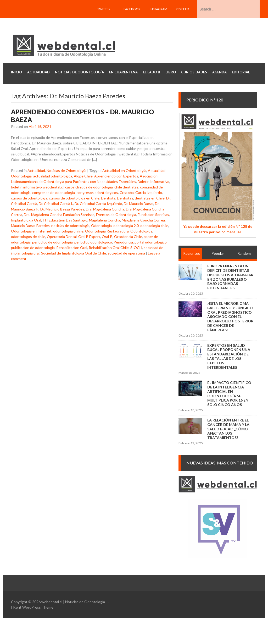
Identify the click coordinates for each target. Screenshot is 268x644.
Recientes (192, 253)
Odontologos (141, 231)
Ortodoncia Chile (128, 237)
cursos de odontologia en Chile (74, 198)
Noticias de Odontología (66, 171)
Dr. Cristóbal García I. (56, 204)
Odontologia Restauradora (107, 231)
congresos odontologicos (97, 193)
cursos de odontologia (29, 198)
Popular (218, 253)
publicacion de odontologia (33, 248)
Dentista (108, 198)
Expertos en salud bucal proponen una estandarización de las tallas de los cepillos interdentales (229, 356)
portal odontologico (151, 242)
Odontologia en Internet (31, 231)
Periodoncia (123, 242)
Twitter (104, 9)
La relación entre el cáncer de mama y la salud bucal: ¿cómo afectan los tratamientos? (228, 429)
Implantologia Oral (26, 220)
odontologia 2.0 (126, 226)
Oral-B (107, 237)
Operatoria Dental (62, 237)
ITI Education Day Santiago (65, 220)
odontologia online (68, 231)
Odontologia (101, 226)
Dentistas (125, 198)
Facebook (132, 9)
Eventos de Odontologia (116, 215)
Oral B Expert (89, 237)
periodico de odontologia (52, 242)
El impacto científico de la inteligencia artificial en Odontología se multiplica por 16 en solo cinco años (229, 394)
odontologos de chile (28, 237)
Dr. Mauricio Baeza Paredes (62, 209)
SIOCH (136, 248)
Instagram (158, 9)
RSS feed (182, 9)
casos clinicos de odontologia (89, 187)
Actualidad (36, 171)
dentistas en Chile (150, 198)
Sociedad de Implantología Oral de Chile (74, 253)
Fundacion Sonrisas (153, 215)
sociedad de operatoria (126, 253)
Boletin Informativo (153, 182)
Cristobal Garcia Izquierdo (141, 193)
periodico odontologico (93, 242)
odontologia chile (154, 226)
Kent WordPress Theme (33, 607)
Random (244, 253)
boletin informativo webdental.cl (37, 187)
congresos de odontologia (54, 193)
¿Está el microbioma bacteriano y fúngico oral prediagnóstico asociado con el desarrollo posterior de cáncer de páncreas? (230, 317)
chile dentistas (126, 187)
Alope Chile (83, 176)
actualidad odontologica (53, 176)
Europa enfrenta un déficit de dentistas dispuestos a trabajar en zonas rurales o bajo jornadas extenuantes (230, 277)
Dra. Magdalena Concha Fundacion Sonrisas (59, 215)
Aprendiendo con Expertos (116, 176)
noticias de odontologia (70, 226)
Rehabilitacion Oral (72, 248)
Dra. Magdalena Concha (105, 209)
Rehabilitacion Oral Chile (109, 248)
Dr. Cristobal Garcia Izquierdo (98, 204)
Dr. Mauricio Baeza (139, 204)
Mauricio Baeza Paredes (30, 226)
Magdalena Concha (105, 220)
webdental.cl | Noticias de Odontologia (73, 602)
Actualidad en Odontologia (124, 171)
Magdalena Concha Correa (143, 220)
